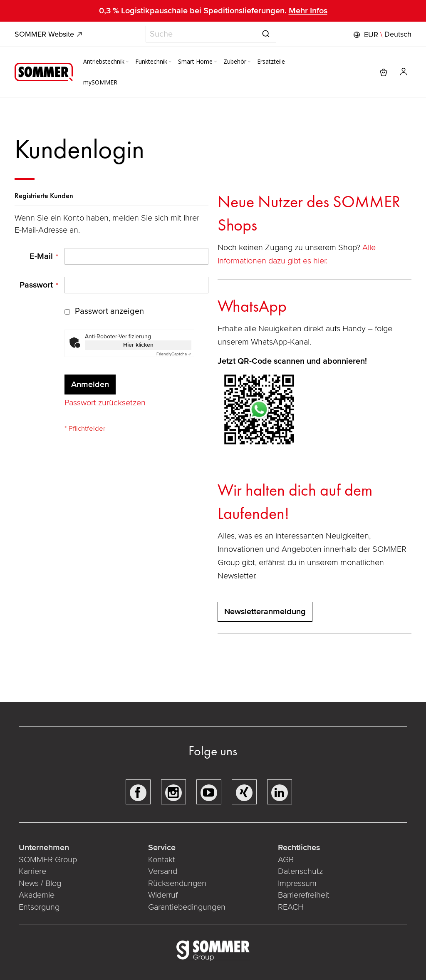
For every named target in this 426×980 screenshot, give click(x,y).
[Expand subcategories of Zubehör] (249, 62)
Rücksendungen (177, 883)
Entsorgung (39, 907)
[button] (381, 35)
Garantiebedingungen (187, 907)
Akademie (38, 895)
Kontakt (162, 860)
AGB (286, 860)
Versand (163, 871)
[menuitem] (107, 62)
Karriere (32, 871)
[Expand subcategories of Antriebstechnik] (127, 62)
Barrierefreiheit (304, 895)
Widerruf (163, 895)
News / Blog (40, 883)
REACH (291, 907)
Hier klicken (138, 345)
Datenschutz (300, 871)
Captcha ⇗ (174, 354)
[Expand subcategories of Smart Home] (215, 62)
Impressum (297, 883)
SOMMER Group (48, 860)
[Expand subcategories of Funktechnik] (170, 62)
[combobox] (211, 34)
